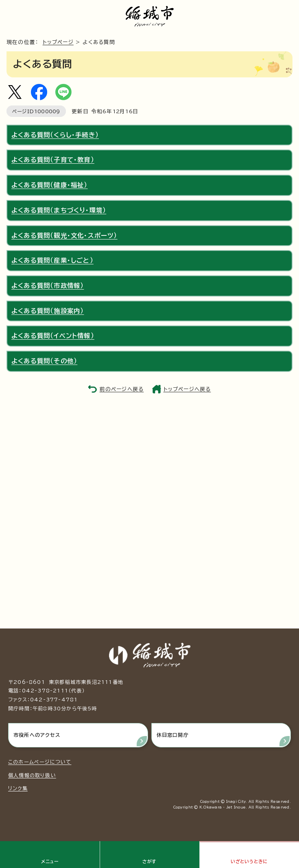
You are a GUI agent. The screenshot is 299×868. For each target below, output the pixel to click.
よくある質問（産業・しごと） (52, 260)
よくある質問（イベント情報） (53, 336)
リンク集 (18, 788)
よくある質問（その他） (44, 361)
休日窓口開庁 (173, 735)
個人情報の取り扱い (32, 775)
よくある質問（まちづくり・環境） (59, 210)
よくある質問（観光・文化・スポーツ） (64, 235)
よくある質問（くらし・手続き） (55, 135)
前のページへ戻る (122, 389)
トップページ (58, 42)
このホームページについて (40, 762)
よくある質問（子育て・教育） (53, 160)
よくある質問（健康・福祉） (50, 185)
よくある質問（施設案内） (48, 311)
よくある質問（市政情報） (48, 286)
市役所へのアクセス (37, 735)
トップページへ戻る (187, 389)
